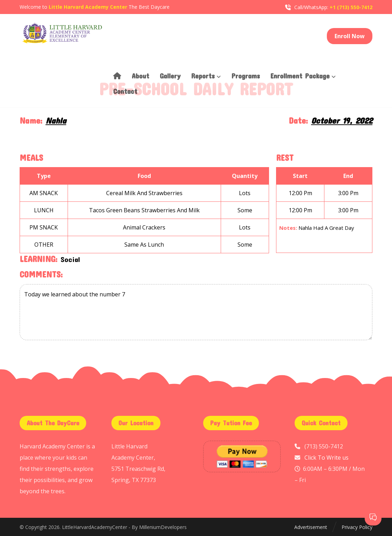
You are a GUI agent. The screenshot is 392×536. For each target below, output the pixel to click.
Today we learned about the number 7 (196, 312)
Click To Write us (326, 458)
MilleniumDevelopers (163, 527)
